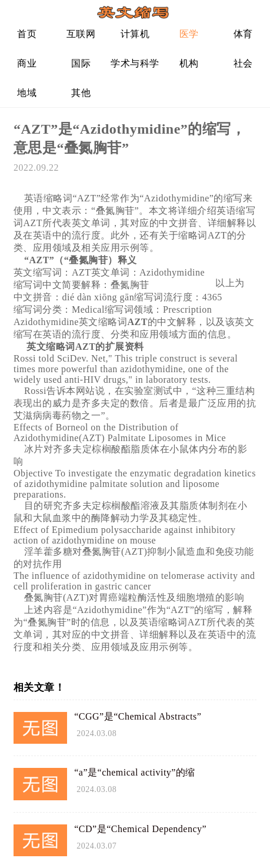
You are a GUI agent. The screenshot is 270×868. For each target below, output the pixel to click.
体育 (243, 34)
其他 (81, 93)
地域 (27, 93)
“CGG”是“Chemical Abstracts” (138, 716)
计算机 (135, 34)
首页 (27, 34)
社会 (243, 63)
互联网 (81, 34)
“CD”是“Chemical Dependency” (140, 829)
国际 (81, 63)
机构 (189, 63)
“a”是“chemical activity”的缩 (135, 772)
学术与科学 (135, 63)
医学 (189, 34)
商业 (27, 63)
